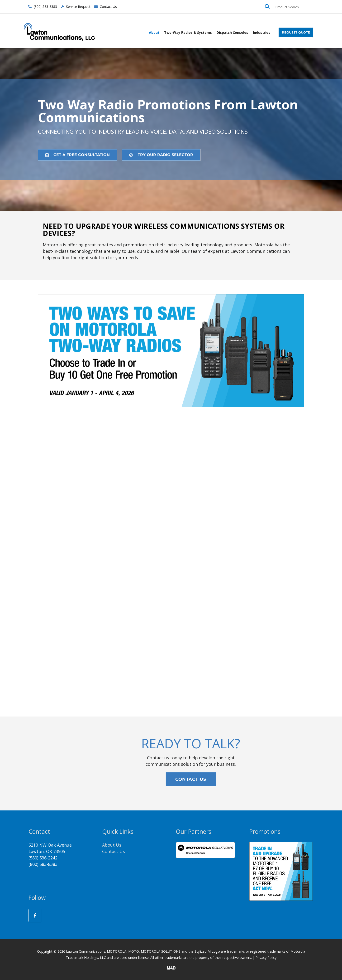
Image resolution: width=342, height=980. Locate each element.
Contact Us (114, 851)
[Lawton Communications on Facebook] (35, 915)
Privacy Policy (266, 958)
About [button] (154, 32)
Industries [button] (262, 32)
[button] (296, 32)
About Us (112, 845)
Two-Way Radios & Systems (188, 32)
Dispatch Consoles (232, 32)
